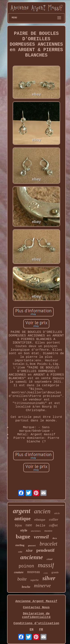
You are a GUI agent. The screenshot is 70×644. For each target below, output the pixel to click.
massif (46, 565)
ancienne (32, 557)
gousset (32, 546)
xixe (29, 550)
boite (22, 579)
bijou (18, 525)
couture (19, 572)
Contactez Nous (36, 607)
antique (22, 519)
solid (20, 552)
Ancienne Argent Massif (36, 601)
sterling (20, 545)
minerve (42, 585)
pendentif (45, 550)
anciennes (36, 531)
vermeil (41, 537)
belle (40, 526)
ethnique (40, 520)
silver (49, 578)
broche (26, 587)
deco (55, 538)
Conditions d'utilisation (36, 623)
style (24, 530)
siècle (57, 513)
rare (29, 525)
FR (41, 629)
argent (22, 511)
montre (48, 531)
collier (54, 519)
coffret (53, 525)
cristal (50, 559)
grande (55, 572)
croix (46, 573)
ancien (42, 511)
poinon (26, 566)
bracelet (48, 544)
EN (32, 629)
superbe (35, 580)
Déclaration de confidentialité (36, 615)
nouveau (34, 572)
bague (23, 536)
